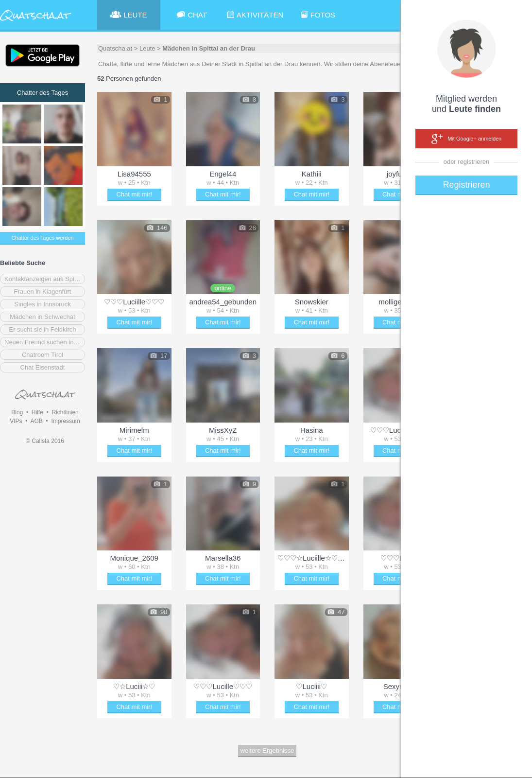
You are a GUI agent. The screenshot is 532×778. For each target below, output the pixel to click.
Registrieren (466, 185)
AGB (36, 421)
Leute (147, 48)
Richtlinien (65, 412)
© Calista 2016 (45, 441)
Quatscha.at (115, 48)
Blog (17, 412)
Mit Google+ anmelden (466, 139)
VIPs (16, 421)
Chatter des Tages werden (42, 238)
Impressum (65, 421)
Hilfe (37, 412)
